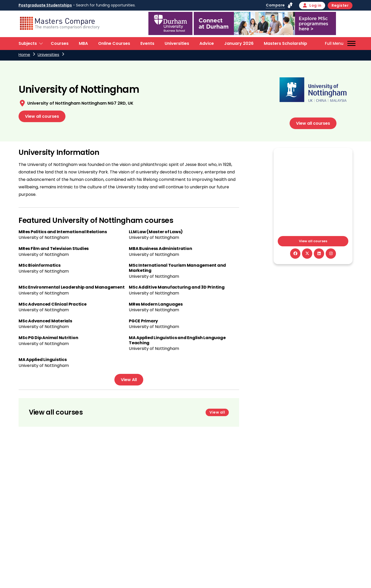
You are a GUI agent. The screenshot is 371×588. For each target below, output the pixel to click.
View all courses (42, 116)
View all (217, 412)
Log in (312, 5)
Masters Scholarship (285, 43)
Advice (207, 43)
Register (340, 5)
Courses (60, 43)
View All (129, 380)
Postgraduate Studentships (45, 5)
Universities (177, 43)
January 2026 (239, 43)
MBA (83, 43)
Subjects (28, 43)
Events (147, 43)
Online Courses (114, 43)
